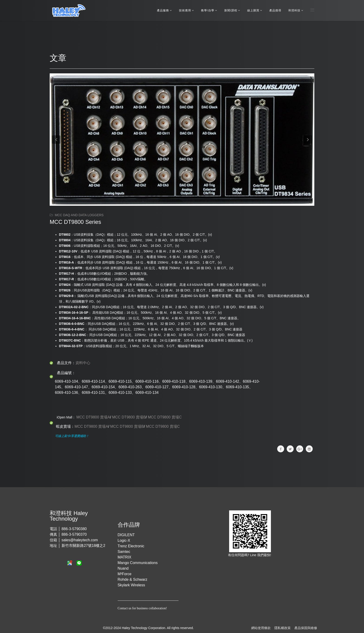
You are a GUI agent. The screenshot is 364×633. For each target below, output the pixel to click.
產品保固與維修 (306, 628)
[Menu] (312, 10)
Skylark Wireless (131, 585)
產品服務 (163, 10)
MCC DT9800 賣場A (93, 417)
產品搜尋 (275, 10)
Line (253, 555)
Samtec (124, 552)
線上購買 (253, 10)
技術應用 (185, 10)
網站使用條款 (261, 628)
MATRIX (125, 557)
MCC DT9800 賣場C (165, 417)
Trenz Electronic (131, 546)
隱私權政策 (283, 628)
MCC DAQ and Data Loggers (79, 215)
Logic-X (124, 540)
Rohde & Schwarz (133, 579)
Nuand (123, 568)
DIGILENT (126, 535)
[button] (56, 140)
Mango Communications (138, 563)
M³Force (125, 574)
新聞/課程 (231, 10)
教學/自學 (208, 10)
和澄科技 (294, 10)
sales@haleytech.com (80, 540)
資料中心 (83, 363)
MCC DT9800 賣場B (129, 417)
